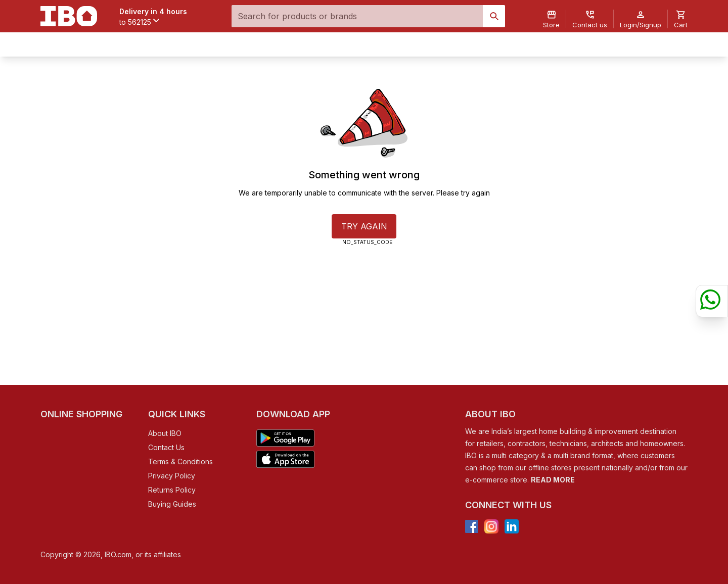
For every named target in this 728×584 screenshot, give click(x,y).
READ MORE (553, 480)
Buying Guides (172, 504)
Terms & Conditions (180, 461)
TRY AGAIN (364, 226)
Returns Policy (172, 490)
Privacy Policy (172, 476)
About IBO (165, 433)
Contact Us (166, 447)
